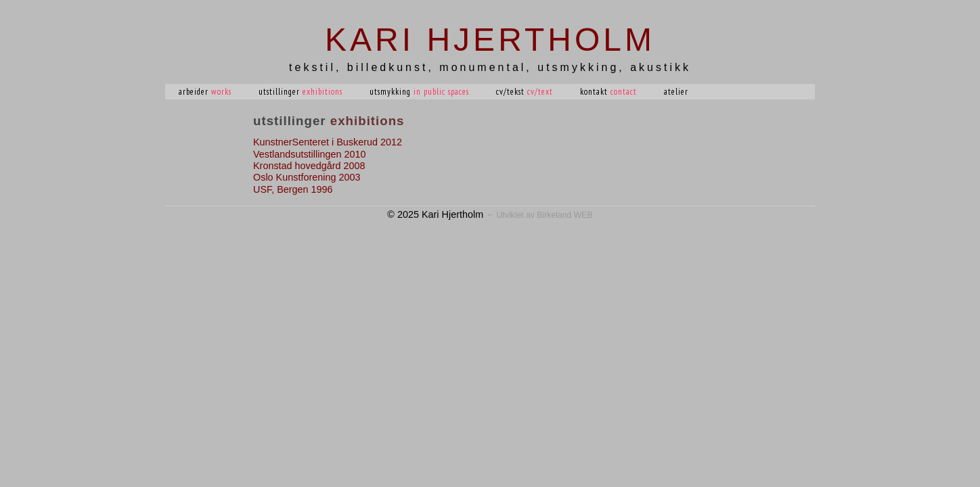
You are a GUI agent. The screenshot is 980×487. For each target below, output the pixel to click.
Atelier (676, 92)
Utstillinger (300, 92)
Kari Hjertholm (490, 40)
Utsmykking (419, 92)
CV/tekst (525, 92)
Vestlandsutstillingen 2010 (309, 154)
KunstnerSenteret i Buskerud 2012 (328, 142)
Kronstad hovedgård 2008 (309, 166)
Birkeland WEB (564, 215)
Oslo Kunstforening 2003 (307, 177)
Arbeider (205, 92)
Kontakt (608, 92)
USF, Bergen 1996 (293, 189)
